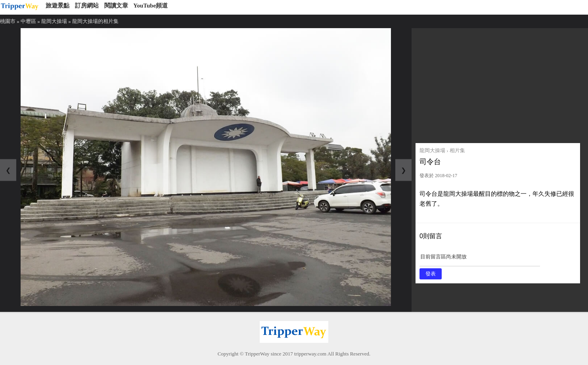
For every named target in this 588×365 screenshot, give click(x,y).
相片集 (457, 150)
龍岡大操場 (54, 21)
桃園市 (8, 21)
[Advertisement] (498, 84)
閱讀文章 (116, 6)
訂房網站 (87, 6)
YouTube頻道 (150, 6)
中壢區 (28, 21)
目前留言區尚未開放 (480, 259)
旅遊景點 (57, 6)
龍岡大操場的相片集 (95, 21)
